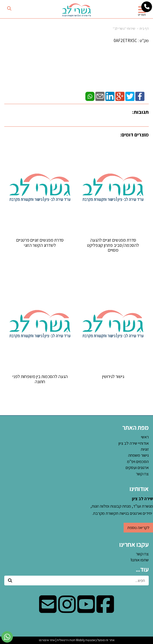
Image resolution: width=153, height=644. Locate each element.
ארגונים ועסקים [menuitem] (137, 467)
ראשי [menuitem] (145, 437)
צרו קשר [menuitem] (142, 474)
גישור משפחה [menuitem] (138, 455)
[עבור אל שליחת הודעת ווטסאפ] (7, 637)
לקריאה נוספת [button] (138, 528)
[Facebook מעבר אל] (105, 610)
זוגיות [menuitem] (145, 449)
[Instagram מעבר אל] (67, 610)
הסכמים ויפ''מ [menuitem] (138, 461)
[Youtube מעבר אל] (86, 610)
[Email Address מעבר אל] (48, 610)
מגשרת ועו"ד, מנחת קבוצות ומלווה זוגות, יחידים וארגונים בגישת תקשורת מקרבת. (122, 506)
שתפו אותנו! (140, 560)
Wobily (80, 640)
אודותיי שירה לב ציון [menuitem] (134, 443)
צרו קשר (142, 554)
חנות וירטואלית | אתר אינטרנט (57, 640)
